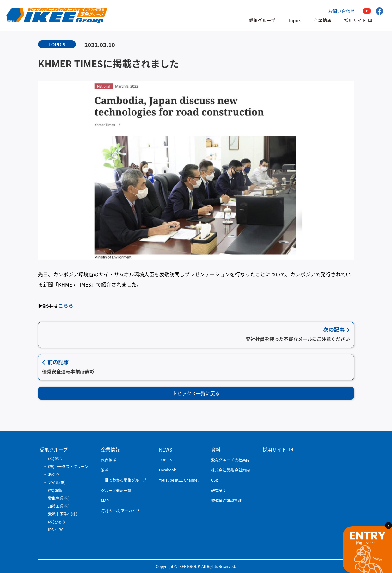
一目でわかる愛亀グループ (124, 480)
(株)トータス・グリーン (68, 466)
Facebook (168, 470)
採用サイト (355, 20)
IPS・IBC (56, 530)
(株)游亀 (55, 490)
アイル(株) (57, 482)
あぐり (54, 474)
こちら (66, 305)
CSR (215, 480)
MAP (105, 500)
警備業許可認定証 (226, 500)
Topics (295, 20)
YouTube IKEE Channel (179, 480)
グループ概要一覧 (116, 490)
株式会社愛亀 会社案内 (231, 470)
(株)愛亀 (55, 458)
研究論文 (219, 490)
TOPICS (165, 460)
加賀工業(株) (59, 506)
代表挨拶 (109, 460)
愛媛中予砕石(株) (63, 514)
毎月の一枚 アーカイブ (120, 511)
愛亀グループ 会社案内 (230, 460)
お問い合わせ (341, 11)
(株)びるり (57, 522)
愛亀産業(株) (59, 498)
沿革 (105, 470)
